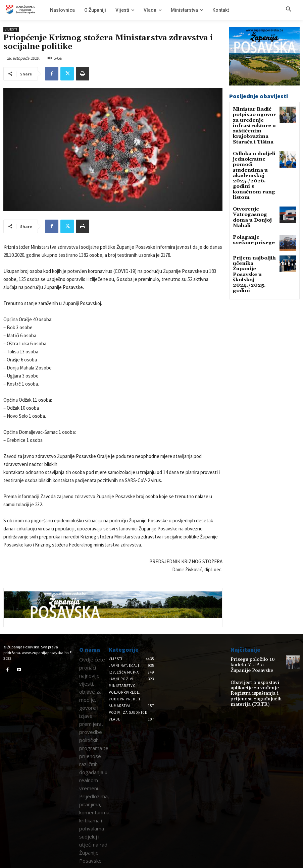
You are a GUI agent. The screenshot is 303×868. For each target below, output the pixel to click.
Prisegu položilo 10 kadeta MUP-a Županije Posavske (255, 661)
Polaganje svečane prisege (253, 209)
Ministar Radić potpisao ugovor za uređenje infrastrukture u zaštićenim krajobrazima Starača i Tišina (254, 123)
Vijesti (11, 29)
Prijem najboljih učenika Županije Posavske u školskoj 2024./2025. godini (254, 237)
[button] (289, 10)
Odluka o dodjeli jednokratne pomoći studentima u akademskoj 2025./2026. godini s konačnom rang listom (255, 161)
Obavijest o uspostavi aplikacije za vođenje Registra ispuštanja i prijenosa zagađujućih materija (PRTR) (251, 686)
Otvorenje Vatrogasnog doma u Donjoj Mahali (254, 190)
